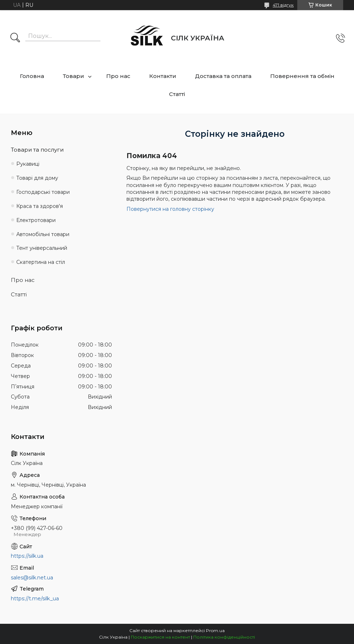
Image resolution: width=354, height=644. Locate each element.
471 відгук (283, 5)
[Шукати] (15, 38)
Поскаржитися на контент (160, 637)
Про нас (118, 76)
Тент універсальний (42, 248)
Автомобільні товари (43, 234)
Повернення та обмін (302, 76)
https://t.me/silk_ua (35, 599)
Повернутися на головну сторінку (170, 209)
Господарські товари (43, 192)
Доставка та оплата (223, 76)
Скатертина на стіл (41, 262)
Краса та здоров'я (40, 206)
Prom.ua (215, 630)
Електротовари (36, 220)
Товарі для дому (37, 178)
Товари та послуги (37, 150)
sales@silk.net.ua (32, 578)
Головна (32, 76)
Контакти (163, 76)
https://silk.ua (27, 556)
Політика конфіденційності (224, 637)
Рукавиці (28, 164)
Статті (177, 94)
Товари (74, 76)
